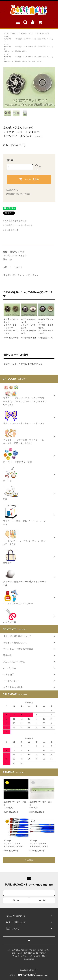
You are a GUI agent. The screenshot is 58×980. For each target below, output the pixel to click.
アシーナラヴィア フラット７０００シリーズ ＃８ (13, 844)
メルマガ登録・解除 (38, 956)
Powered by (29, 975)
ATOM (31, 959)
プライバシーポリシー (20, 956)
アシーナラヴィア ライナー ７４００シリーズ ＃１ (39, 844)
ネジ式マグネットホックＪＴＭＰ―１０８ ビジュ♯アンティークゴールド (46, 326)
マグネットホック (43, 33)
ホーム (6, 33)
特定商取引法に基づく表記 (18, 194)
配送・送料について (40, 950)
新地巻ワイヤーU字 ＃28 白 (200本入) (41, 805)
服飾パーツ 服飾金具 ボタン (23, 33)
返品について (12, 190)
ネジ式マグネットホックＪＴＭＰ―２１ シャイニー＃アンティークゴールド (11, 326)
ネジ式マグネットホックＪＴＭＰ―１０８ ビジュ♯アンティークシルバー (29, 326)
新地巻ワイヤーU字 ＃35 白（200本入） (16, 805)
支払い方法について (23, 950)
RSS (26, 959)
